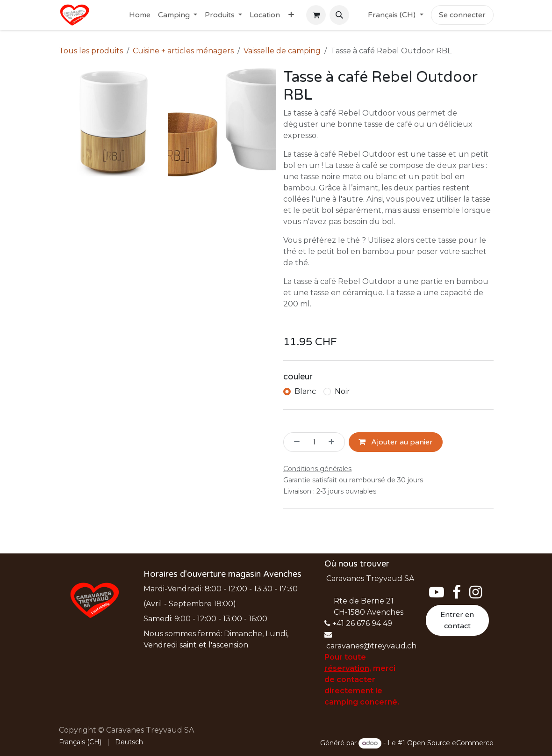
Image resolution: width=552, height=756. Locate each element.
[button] (339, 15)
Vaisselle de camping (282, 51)
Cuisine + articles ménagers (183, 51)
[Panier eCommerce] (316, 15)
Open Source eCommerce (450, 743)
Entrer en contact (457, 620)
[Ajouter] (334, 442)
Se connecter (462, 15)
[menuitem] (140, 15)
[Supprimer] (294, 442)
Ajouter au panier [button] (396, 442)
